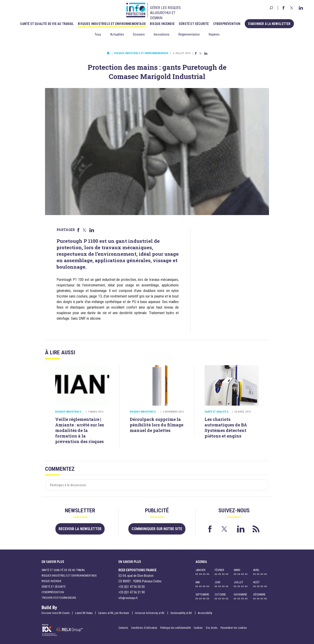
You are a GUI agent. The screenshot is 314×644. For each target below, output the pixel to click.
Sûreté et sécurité (194, 24)
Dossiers (139, 34)
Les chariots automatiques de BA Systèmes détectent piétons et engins (226, 428)
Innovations (162, 34)
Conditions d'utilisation (144, 628)
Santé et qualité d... (217, 412)
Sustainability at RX (181, 613)
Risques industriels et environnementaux (112, 24)
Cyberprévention (227, 24)
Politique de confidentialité (176, 628)
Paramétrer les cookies (234, 628)
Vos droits (212, 628)
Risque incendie (162, 24)
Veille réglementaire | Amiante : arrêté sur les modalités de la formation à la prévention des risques (80, 430)
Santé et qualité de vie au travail (47, 24)
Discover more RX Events (56, 613)
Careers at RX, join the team (114, 613)
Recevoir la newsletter (80, 529)
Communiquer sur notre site (157, 529)
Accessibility (205, 613)
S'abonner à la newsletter (269, 24)
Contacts (123, 628)
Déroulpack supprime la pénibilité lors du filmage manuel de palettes (157, 425)
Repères (214, 34)
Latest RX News (84, 613)
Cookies (198, 628)
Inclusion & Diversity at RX (150, 613)
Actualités (117, 34)
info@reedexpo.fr (128, 598)
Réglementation (189, 34)
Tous (98, 34)
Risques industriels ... (70, 412)
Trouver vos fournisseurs (59, 598)
